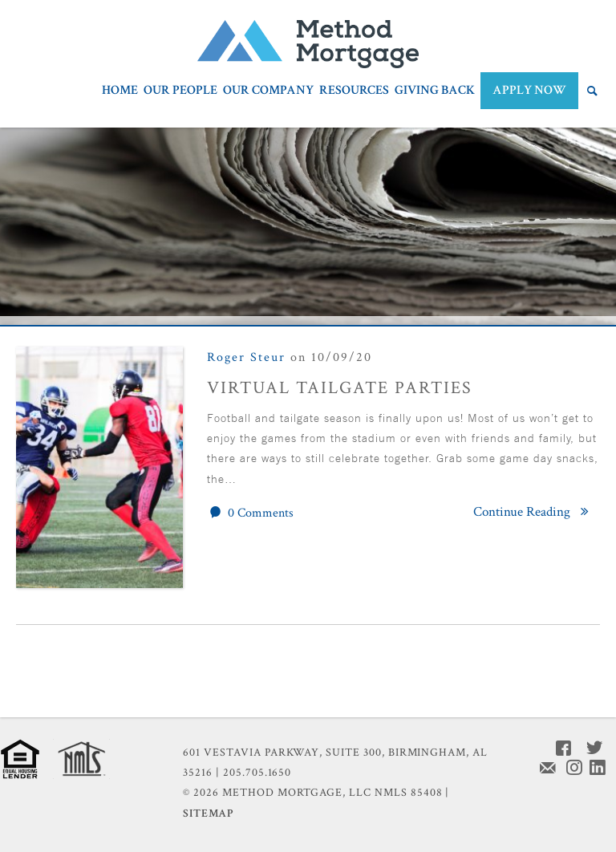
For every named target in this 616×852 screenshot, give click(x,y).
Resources (354, 91)
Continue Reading (534, 512)
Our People (180, 91)
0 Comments (250, 513)
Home (120, 91)
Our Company (268, 91)
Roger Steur (246, 357)
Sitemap (208, 813)
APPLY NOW (529, 90)
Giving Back (435, 91)
